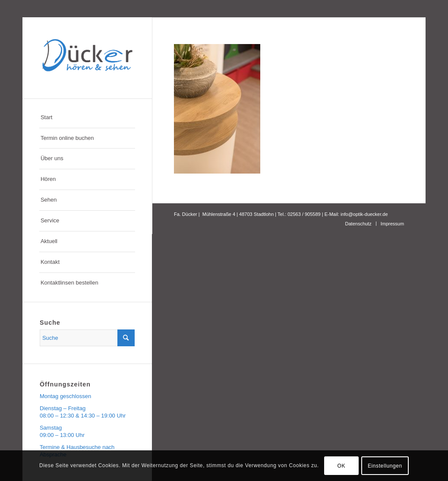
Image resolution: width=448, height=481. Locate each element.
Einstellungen (385, 466)
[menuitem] (87, 118)
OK (341, 466)
